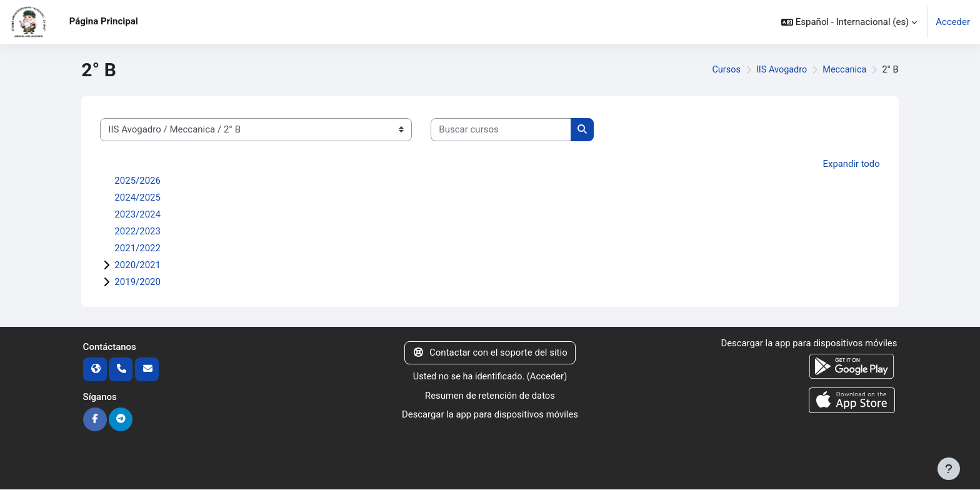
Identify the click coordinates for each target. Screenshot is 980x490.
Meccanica (843, 70)
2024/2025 (137, 197)
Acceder (953, 22)
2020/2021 (137, 265)
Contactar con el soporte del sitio (490, 352)
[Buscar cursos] (501, 130)
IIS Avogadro (778, 70)
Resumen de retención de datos (490, 395)
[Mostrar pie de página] (949, 469)
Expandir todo (851, 164)
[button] (849, 22)
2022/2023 (137, 231)
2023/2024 (137, 214)
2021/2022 (137, 248)
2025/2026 (137, 181)
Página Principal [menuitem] (104, 21)
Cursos (722, 70)
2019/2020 (137, 282)
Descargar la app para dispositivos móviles (490, 414)
